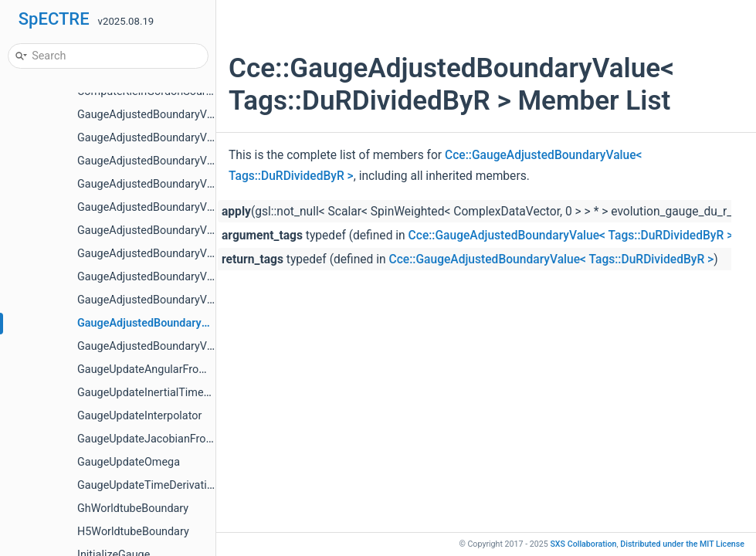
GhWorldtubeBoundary (133, 509)
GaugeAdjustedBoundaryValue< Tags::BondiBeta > (201, 138)
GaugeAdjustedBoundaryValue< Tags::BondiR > (193, 231)
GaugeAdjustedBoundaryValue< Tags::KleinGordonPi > (211, 346)
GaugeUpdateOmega (129, 462)
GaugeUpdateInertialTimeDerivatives (168, 393)
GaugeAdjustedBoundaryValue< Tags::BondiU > (193, 254)
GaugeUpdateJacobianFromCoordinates (176, 439)
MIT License (682, 544)
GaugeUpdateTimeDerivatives (151, 485)
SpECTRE (54, 19)
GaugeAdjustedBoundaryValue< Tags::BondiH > (193, 161)
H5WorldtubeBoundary (133, 532)
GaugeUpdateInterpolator (139, 416)
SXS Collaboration (583, 544)
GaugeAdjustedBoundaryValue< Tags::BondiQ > (193, 207)
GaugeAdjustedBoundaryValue (153, 115)
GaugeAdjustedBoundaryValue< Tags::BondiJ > (193, 184)
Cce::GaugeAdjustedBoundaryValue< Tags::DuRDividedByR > (571, 236)
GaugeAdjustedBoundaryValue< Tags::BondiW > (195, 277)
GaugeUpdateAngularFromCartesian (166, 370)
